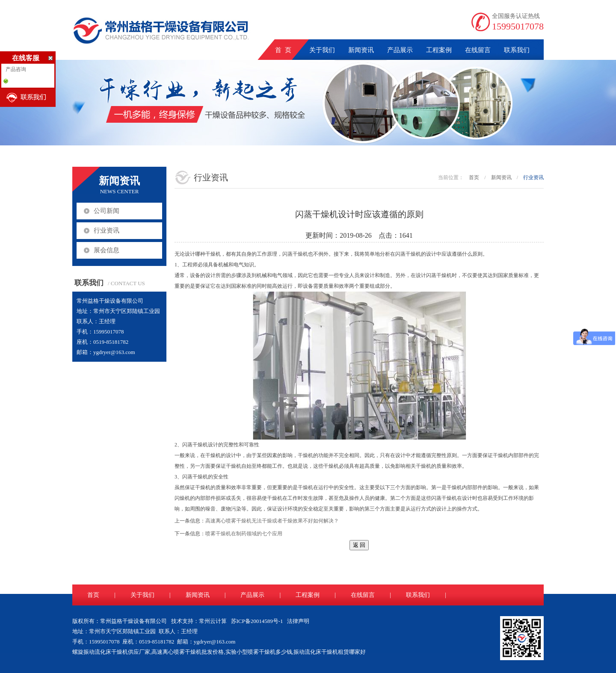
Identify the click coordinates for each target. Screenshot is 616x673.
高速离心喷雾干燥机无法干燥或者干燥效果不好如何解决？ (272, 521)
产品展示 (400, 50)
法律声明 (298, 621)
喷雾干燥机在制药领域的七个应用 (244, 534)
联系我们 (517, 50)
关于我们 (322, 50)
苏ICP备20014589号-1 (257, 621)
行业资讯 (107, 230)
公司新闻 (107, 211)
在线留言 (478, 50)
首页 (474, 177)
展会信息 (107, 250)
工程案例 (439, 50)
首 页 (283, 50)
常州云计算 (213, 621)
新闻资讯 (361, 50)
